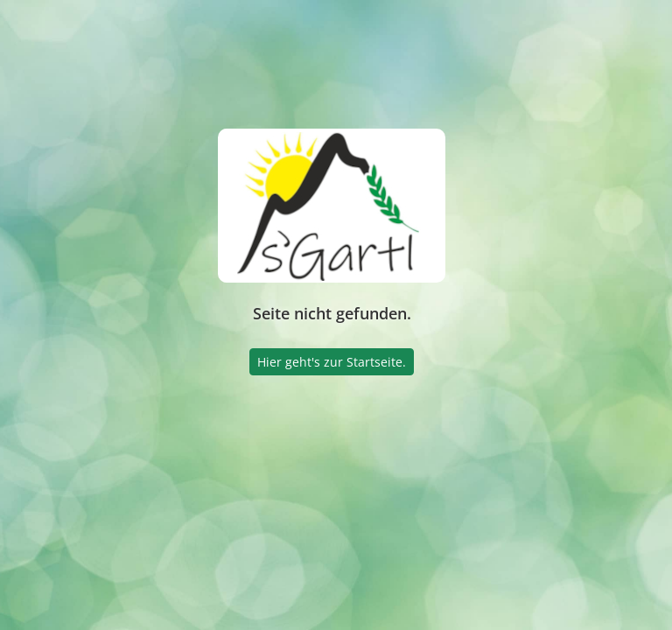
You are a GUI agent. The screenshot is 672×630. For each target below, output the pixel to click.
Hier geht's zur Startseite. (332, 362)
